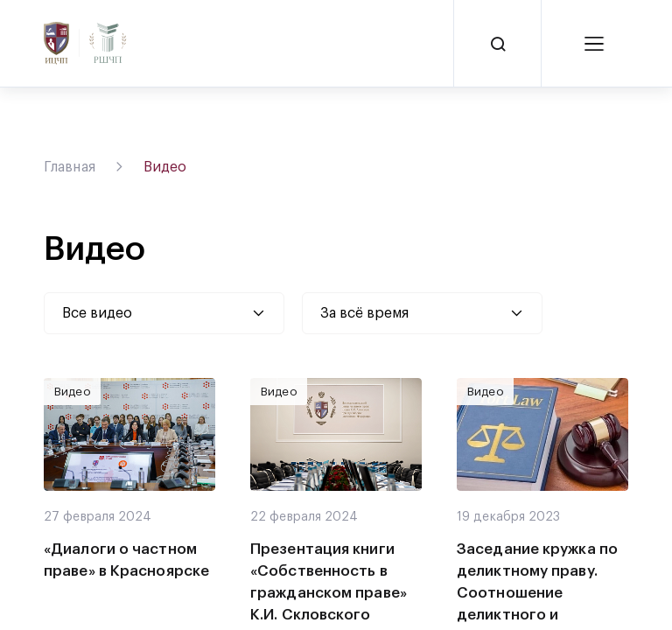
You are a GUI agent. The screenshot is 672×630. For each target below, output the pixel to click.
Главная (70, 167)
